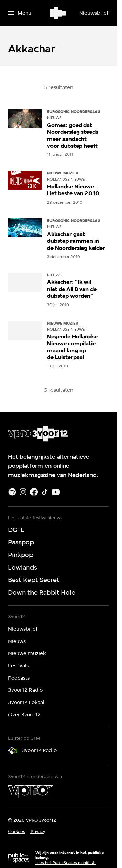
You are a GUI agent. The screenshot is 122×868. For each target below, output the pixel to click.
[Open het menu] (20, 13)
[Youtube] (56, 492)
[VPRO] (30, 792)
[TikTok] (45, 492)
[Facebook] (34, 492)
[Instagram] (23, 492)
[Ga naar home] (58, 13)
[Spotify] (12, 492)
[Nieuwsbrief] (94, 13)
